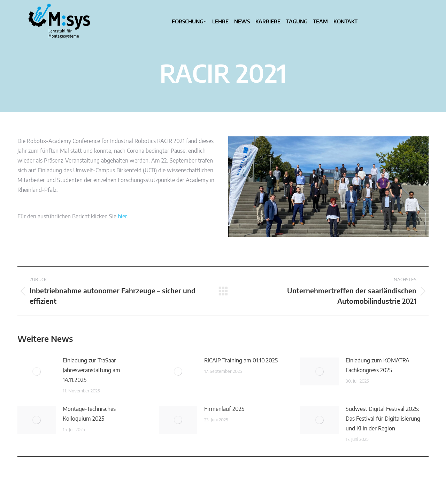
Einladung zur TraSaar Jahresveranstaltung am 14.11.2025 (91, 370)
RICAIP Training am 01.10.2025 (241, 361)
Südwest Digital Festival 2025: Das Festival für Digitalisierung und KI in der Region (383, 419)
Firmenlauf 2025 (224, 409)
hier (122, 217)
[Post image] (37, 371)
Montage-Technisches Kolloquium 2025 (89, 414)
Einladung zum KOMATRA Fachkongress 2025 (378, 366)
